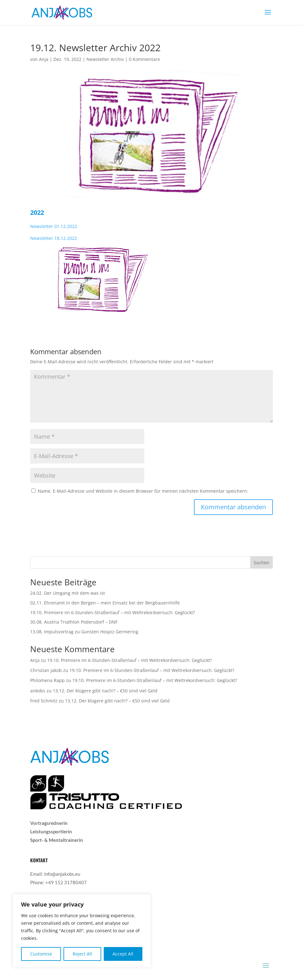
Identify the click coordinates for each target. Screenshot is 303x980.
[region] (82, 931)
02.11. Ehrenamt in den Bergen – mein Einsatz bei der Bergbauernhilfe (105, 603)
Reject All (82, 954)
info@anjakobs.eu (62, 874)
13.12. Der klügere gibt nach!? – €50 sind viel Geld (105, 691)
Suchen (262, 563)
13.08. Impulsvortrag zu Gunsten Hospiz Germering (84, 632)
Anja (44, 59)
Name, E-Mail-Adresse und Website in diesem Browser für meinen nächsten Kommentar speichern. (143, 491)
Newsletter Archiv (105, 59)
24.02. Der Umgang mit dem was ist (68, 593)
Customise (41, 954)
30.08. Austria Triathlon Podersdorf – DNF (74, 622)
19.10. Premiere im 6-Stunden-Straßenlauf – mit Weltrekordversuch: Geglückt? (113, 612)
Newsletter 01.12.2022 (54, 226)
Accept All (123, 954)
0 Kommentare (144, 59)
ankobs (38, 691)
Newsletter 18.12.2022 (54, 238)
